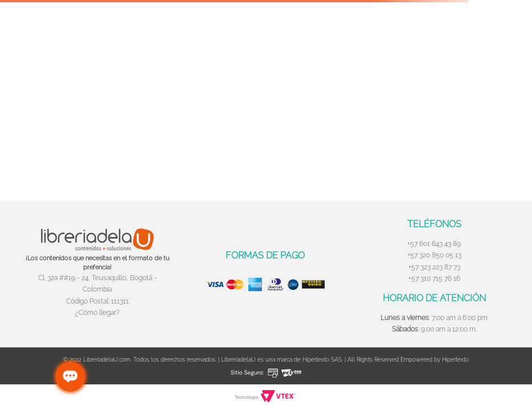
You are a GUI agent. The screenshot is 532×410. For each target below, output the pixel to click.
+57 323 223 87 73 (434, 267)
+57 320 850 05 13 (434, 255)
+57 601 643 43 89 (434, 244)
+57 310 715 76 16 (434, 278)
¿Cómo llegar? (97, 313)
